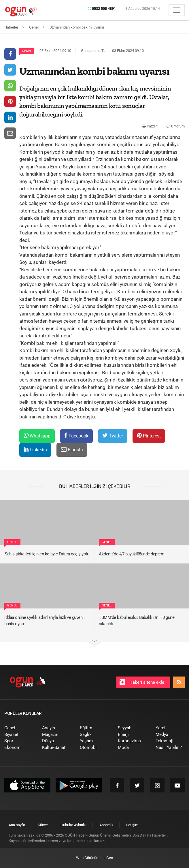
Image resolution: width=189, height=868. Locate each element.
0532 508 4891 (102, 9)
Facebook (76, 436)
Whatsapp (37, 436)
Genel (27, 51)
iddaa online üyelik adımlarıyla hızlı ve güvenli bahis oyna (44, 621)
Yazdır (150, 126)
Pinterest (149, 436)
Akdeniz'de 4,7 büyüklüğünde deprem (132, 554)
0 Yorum (176, 126)
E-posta (72, 449)
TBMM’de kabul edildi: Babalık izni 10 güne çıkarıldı (137, 621)
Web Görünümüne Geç (94, 858)
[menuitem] (19, 728)
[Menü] (177, 10)
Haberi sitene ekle (142, 682)
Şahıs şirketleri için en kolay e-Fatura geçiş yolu (47, 554)
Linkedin (35, 449)
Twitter (113, 436)
